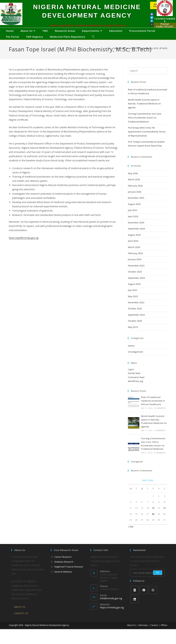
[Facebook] (144, 596)
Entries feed (134, 380)
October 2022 (135, 315)
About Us (20, 613)
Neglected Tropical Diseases (69, 573)
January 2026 (135, 198)
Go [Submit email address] (158, 579)
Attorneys (143, 632)
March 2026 (134, 186)
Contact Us (21, 620)
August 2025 (134, 210)
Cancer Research (63, 563)
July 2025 (132, 217)
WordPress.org (136, 388)
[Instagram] (153, 596)
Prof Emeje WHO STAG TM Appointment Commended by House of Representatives (147, 138)
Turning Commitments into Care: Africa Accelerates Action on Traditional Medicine (145, 124)
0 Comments (160, 415)
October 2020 (135, 327)
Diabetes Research (64, 568)
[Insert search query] (148, 77)
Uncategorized (135, 358)
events (131, 352)
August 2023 (134, 290)
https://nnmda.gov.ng (112, 614)
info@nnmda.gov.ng (111, 605)
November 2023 (136, 272)
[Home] (109, 55)
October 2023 (135, 278)
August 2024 (134, 241)
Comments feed (136, 384)
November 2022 (136, 309)
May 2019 (133, 333)
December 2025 (136, 204)
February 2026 (135, 192)
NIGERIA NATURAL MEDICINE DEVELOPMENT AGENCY (87, 14)
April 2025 (133, 223)
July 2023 (132, 296)
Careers (154, 632)
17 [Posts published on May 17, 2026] (164, 515)
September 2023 (136, 284)
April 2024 (133, 247)
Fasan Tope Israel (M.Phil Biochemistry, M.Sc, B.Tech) (140, 55)
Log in (131, 376)
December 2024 (136, 229)
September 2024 (136, 235)
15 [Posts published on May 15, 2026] (153, 515)
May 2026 (133, 180)
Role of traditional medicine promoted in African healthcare (153, 407)
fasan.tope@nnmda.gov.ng (24, 244)
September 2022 (136, 321)
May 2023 (133, 303)
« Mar (131, 533)
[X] (135, 596)
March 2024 (134, 254)
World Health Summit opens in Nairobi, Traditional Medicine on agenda (144, 110)
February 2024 (135, 260)
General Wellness (63, 578)
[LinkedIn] (135, 605)
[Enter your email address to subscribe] (147, 579)
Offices (164, 632)
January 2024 (135, 266)
